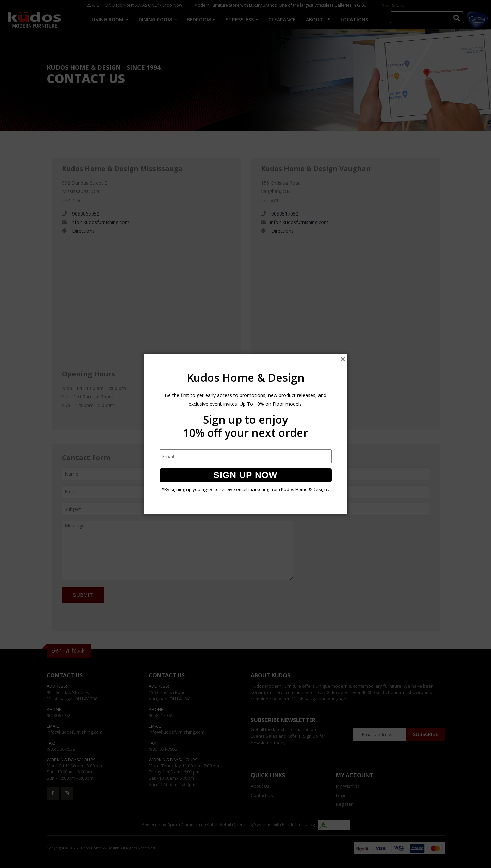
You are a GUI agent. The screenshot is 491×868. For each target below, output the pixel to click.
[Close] (343, 359)
